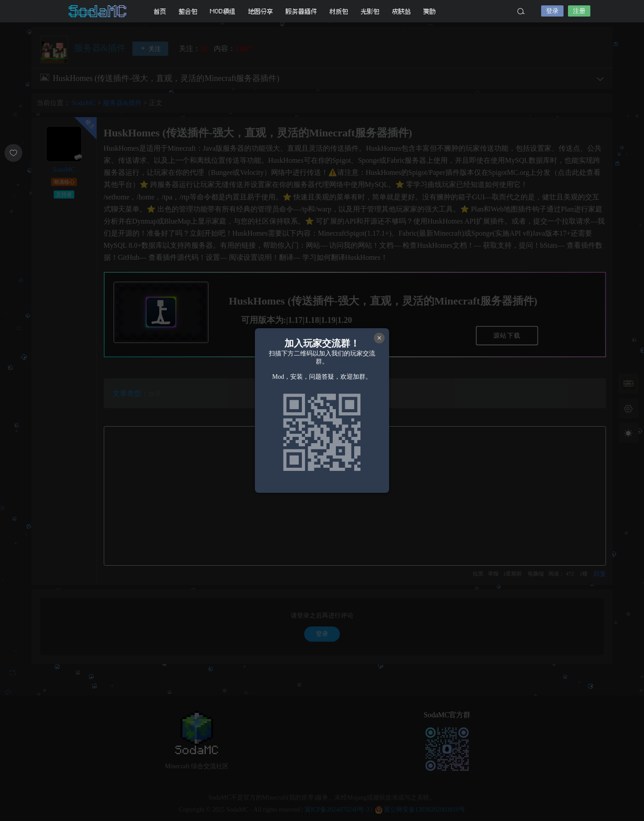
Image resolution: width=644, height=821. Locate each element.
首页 (160, 11)
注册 (579, 11)
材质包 (339, 11)
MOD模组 (223, 11)
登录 (552, 11)
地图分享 (261, 11)
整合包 (188, 11)
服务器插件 (301, 11)
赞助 (430, 11)
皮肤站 (402, 11)
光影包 (370, 11)
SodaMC (98, 11)
